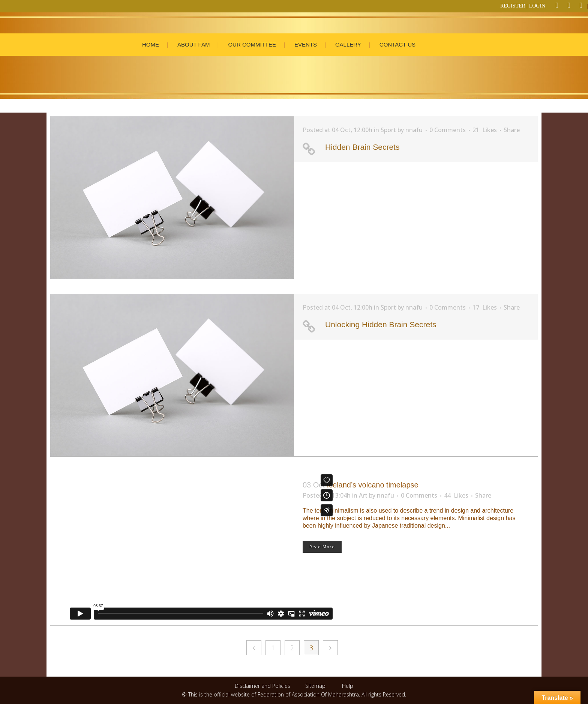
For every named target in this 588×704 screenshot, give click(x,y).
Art (363, 495)
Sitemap (315, 686)
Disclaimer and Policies (263, 686)
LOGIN (537, 6)
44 (456, 495)
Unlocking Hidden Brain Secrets (381, 324)
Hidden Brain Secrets (362, 147)
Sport (388, 130)
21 (485, 130)
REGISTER (513, 6)
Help (348, 686)
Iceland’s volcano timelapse (372, 485)
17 (485, 307)
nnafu (414, 130)
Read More (322, 547)
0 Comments (448, 130)
